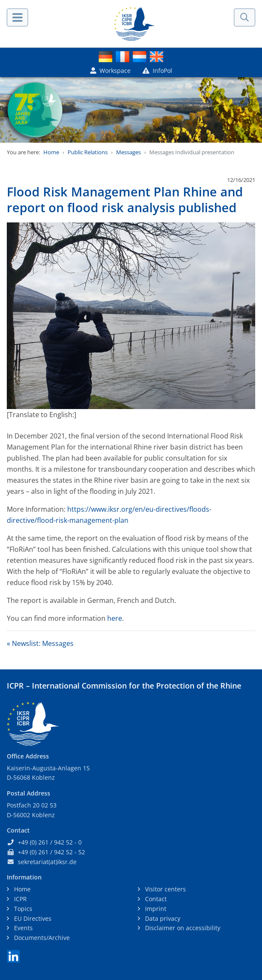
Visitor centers (165, 889)
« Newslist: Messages (40, 643)
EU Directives (32, 918)
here (115, 618)
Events (23, 928)
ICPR (20, 899)
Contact (155, 899)
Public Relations (88, 152)
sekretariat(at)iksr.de (47, 862)
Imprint (155, 909)
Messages (128, 152)
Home (51, 152)
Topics (22, 909)
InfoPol (157, 71)
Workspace (110, 71)
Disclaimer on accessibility (182, 928)
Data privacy (162, 918)
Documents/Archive (41, 938)
